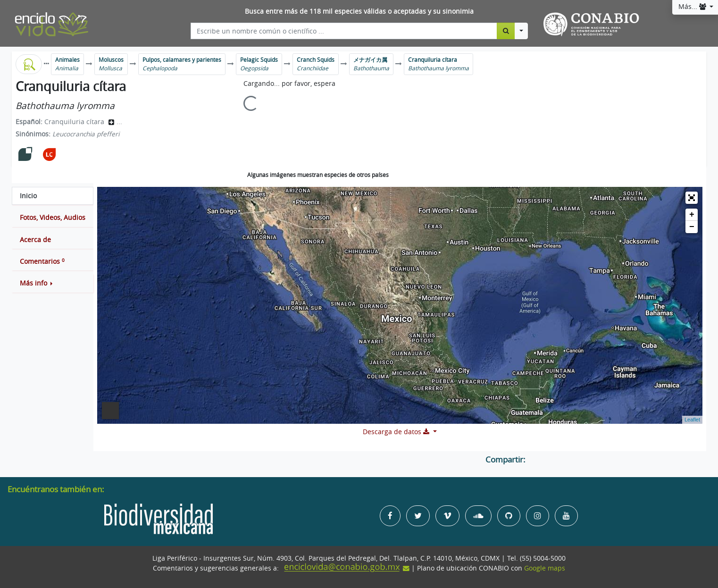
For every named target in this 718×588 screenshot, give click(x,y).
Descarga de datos (397, 432)
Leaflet (692, 420)
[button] (53, 283)
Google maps (545, 568)
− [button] (692, 227)
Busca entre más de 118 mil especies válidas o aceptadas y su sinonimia (359, 11)
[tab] (53, 196)
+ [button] (692, 215)
